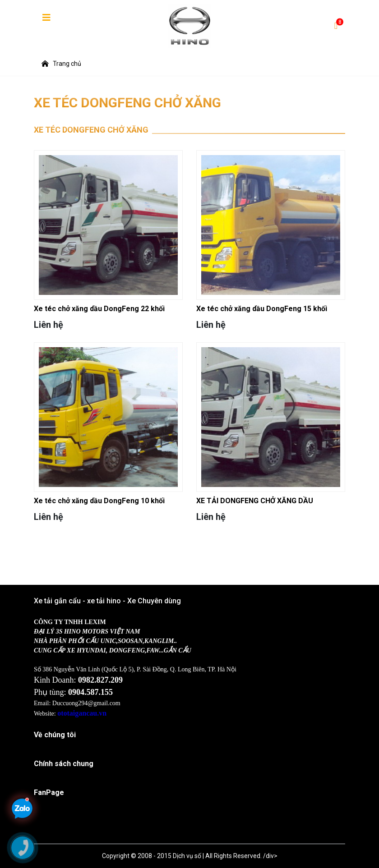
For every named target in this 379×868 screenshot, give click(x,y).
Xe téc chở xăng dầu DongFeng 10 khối (99, 501)
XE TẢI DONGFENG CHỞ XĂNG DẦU (255, 501)
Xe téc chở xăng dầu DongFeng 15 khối (262, 309)
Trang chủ (61, 64)
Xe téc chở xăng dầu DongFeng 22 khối (99, 309)
